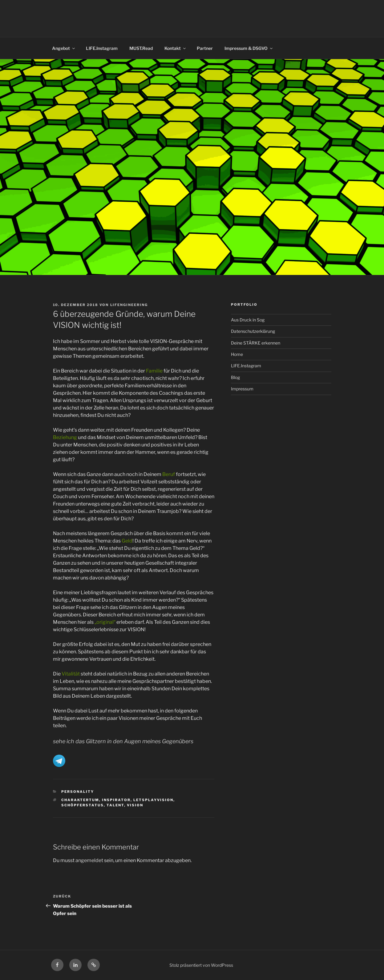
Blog (235, 377)
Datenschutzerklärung (253, 331)
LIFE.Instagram (102, 48)
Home (237, 354)
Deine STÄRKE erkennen (256, 343)
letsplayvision (153, 800)
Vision (135, 805)
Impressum (242, 389)
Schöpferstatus (83, 805)
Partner (205, 48)
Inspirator (116, 800)
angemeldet (89, 860)
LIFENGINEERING (129, 305)
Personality (78, 792)
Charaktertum (80, 800)
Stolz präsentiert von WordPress (201, 965)
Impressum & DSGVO (249, 48)
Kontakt (176, 48)
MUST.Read (141, 48)
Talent (115, 805)
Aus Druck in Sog (248, 320)
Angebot (64, 48)
